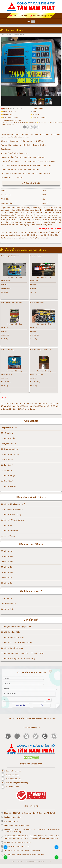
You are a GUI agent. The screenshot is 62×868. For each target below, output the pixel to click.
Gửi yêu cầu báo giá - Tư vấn (31, 673)
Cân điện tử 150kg (16, 409)
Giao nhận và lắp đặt (14, 779)
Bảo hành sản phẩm (14, 771)
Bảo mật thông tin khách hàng (17, 783)
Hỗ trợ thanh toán (13, 787)
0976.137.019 (46, 861)
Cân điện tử (48, 406)
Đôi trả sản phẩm (12, 775)
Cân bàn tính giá (29, 409)
